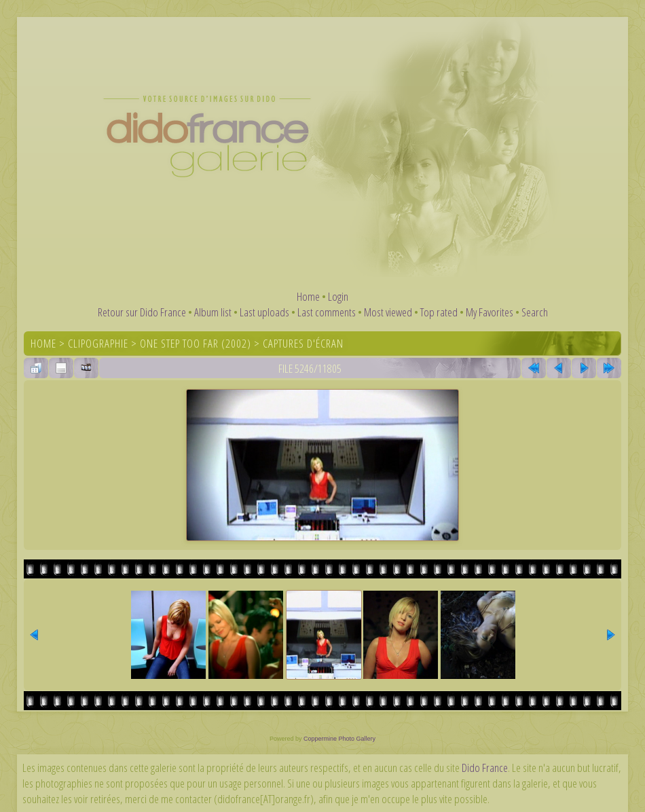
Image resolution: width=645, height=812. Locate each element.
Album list (213, 312)
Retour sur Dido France (142, 312)
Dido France (485, 768)
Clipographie (98, 343)
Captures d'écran (303, 343)
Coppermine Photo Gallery (339, 739)
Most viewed (388, 312)
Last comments (327, 312)
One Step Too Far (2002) (196, 343)
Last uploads (264, 312)
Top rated (439, 312)
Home (308, 296)
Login (338, 296)
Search (535, 312)
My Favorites (490, 312)
